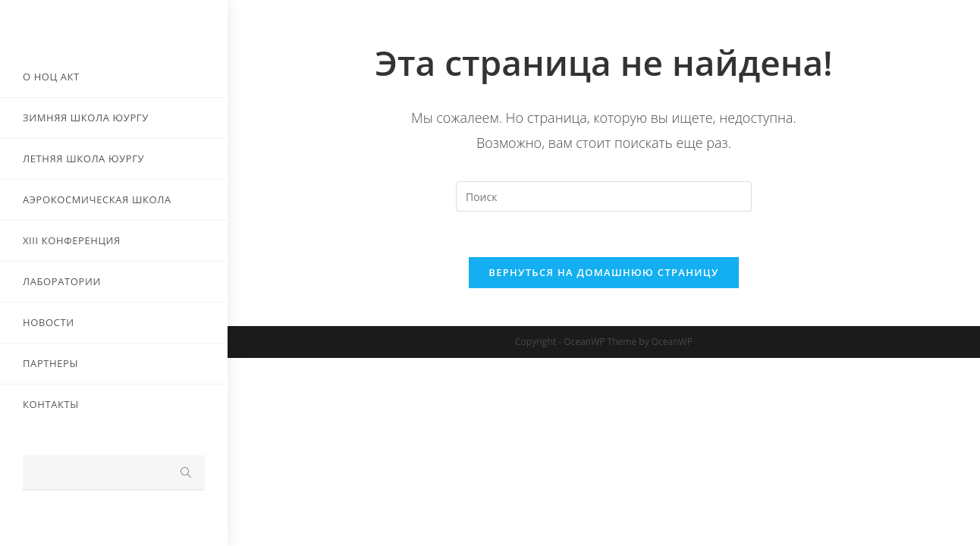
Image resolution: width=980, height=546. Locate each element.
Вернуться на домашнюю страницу (603, 272)
